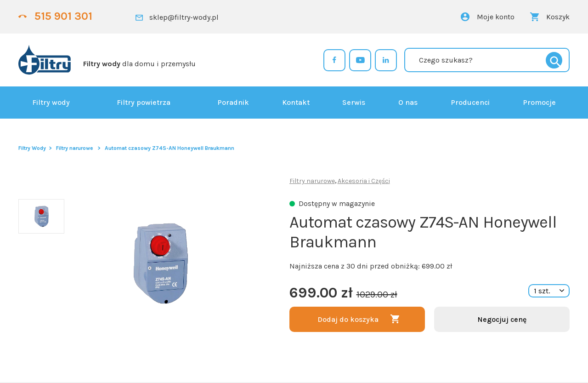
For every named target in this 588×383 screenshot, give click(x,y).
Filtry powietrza (144, 102)
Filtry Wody (32, 148)
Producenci (470, 102)
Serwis (354, 102)
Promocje (539, 102)
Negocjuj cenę (502, 319)
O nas (408, 102)
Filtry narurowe (75, 148)
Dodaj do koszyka (348, 319)
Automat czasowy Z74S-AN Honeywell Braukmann (170, 148)
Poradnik (233, 102)
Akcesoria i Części (364, 181)
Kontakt (296, 102)
